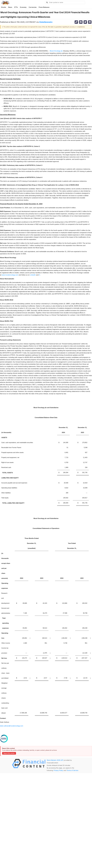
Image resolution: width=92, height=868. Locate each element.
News (10, 7)
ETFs (16, 7)
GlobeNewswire (46, 22)
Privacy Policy (58, 770)
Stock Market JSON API (55, 760)
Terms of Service (72, 770)
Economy (23, 7)
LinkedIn (33, 275)
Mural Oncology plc (56, 51)
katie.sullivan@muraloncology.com (12, 726)
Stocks (4, 7)
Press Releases (44, 7)
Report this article (9, 753)
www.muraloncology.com (10, 275)
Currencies (33, 7)
